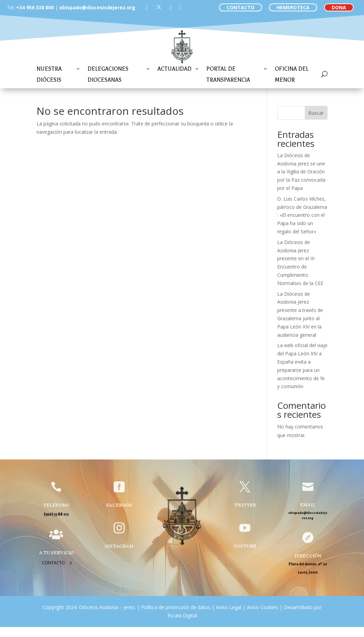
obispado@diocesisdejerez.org (97, 7)
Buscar (316, 113)
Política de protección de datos (176, 607)
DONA (339, 7)
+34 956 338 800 (35, 7)
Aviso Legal (228, 607)
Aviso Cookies (262, 607)
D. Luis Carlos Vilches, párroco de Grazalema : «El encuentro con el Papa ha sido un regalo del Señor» (302, 215)
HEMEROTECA (293, 7)
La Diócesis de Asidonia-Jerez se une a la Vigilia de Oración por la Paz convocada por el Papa (301, 172)
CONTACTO (241, 7)
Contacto (54, 563)
